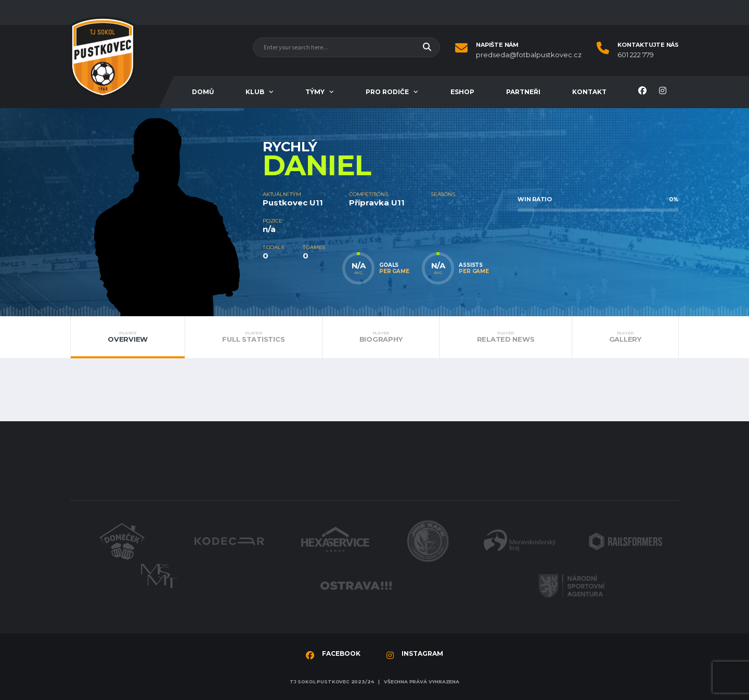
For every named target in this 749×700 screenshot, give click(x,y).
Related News (505, 337)
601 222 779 (636, 55)
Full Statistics (253, 337)
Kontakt (589, 92)
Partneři (523, 92)
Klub (255, 92)
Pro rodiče (387, 92)
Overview (128, 337)
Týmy (315, 92)
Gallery (625, 337)
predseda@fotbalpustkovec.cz (529, 55)
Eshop (462, 92)
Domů (203, 92)
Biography (381, 337)
